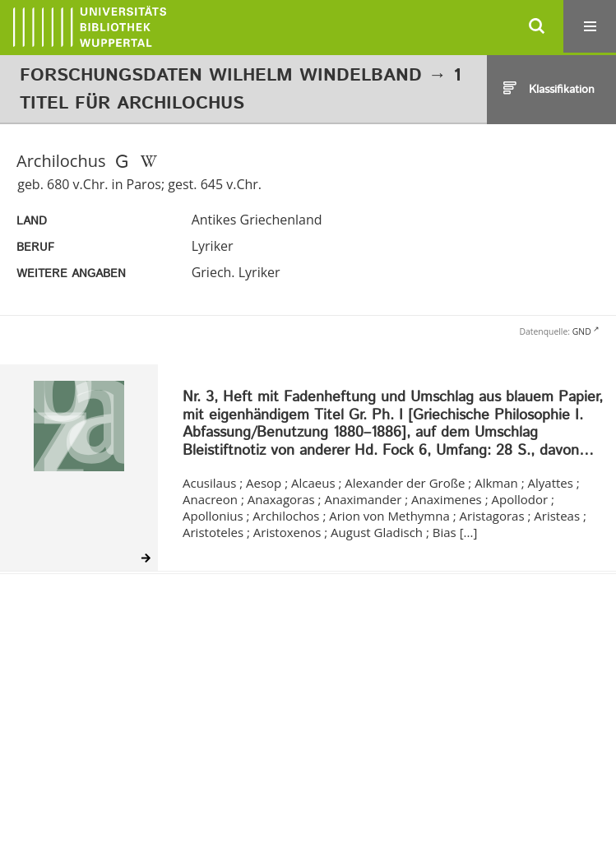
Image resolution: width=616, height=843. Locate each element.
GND (582, 331)
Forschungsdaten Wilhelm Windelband (221, 76)
